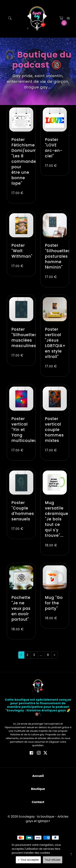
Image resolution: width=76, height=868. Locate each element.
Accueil (38, 776)
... (41, 655)
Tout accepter (28, 860)
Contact (38, 802)
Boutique (38, 789)
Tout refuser (53, 860)
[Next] (55, 655)
